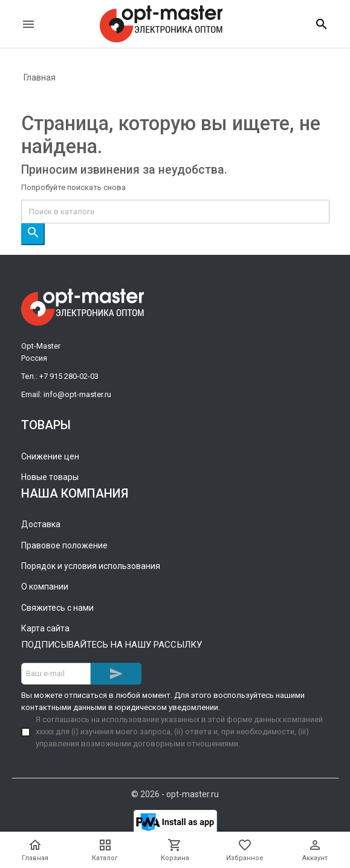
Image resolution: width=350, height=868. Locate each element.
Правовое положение (64, 545)
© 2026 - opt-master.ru (175, 794)
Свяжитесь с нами (57, 608)
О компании (45, 587)
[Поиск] (175, 212)
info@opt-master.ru (77, 394)
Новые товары (50, 477)
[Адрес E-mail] (56, 674)
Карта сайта (45, 628)
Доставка (41, 524)
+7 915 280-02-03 (69, 376)
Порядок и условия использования (91, 566)
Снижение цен (50, 456)
